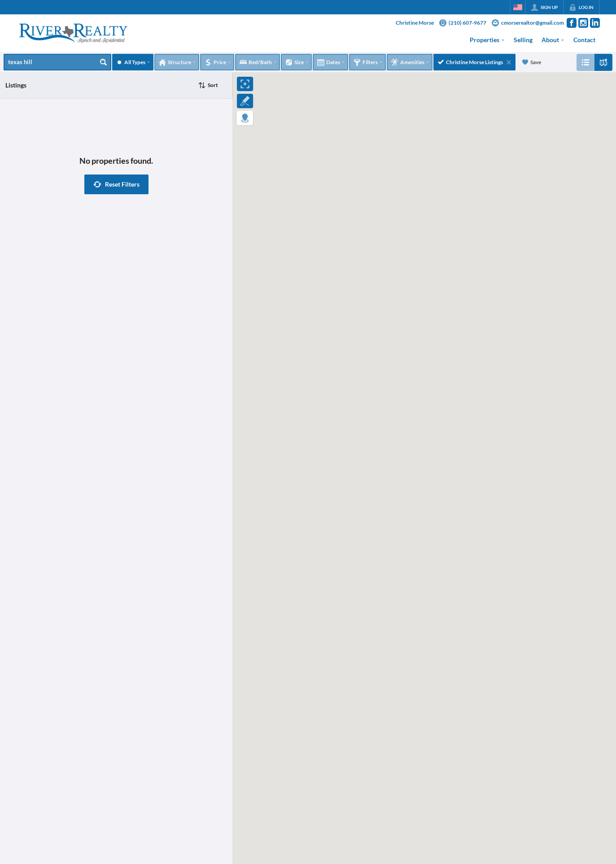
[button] (116, 184)
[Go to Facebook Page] (572, 23)
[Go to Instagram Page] (583, 23)
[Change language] (518, 7)
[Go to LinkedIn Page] (595, 23)
